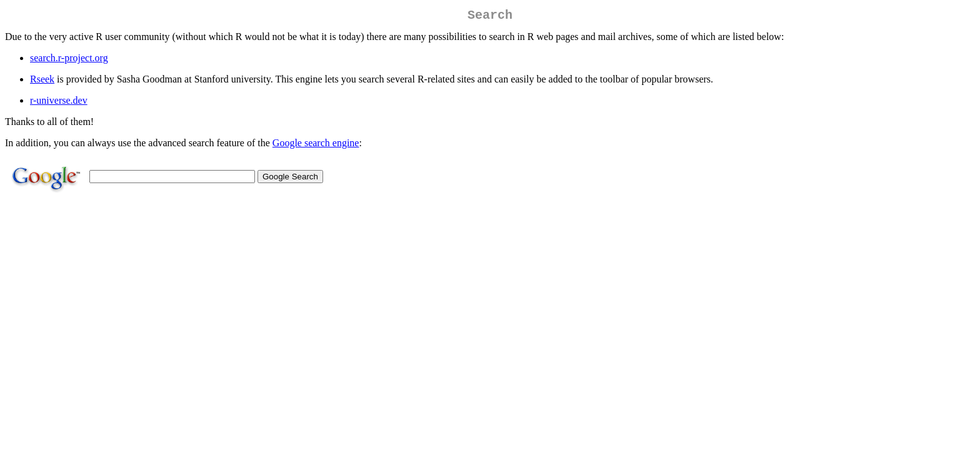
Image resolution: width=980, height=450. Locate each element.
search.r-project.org (69, 60)
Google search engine (316, 145)
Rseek (42, 82)
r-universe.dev (59, 103)
